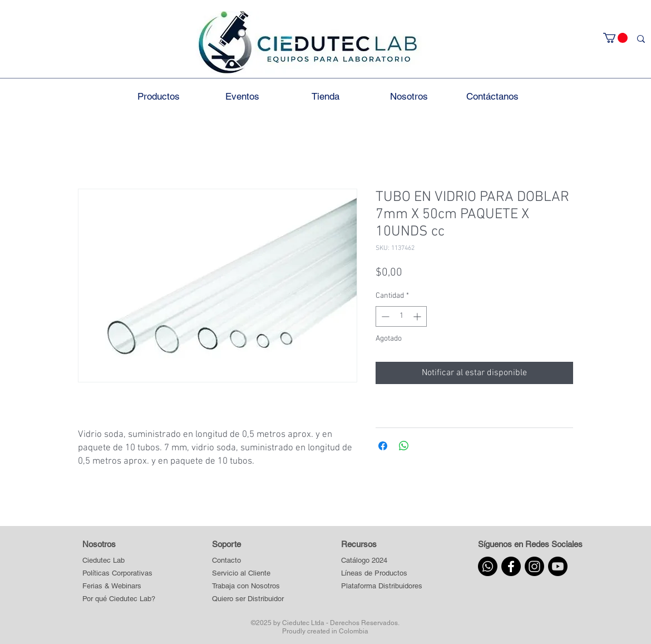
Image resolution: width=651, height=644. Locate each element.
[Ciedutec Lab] (103, 561)
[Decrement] (384, 316)
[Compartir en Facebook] (383, 446)
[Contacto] (248, 561)
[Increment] (418, 316)
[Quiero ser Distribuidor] (248, 599)
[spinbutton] (401, 316)
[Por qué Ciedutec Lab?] (119, 599)
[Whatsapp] (488, 566)
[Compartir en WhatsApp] (404, 446)
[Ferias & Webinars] (112, 586)
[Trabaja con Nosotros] (248, 586)
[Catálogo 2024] (381, 561)
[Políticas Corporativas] (117, 574)
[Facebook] (511, 566)
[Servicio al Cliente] (248, 574)
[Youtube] (558, 566)
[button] (615, 38)
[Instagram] (534, 566)
